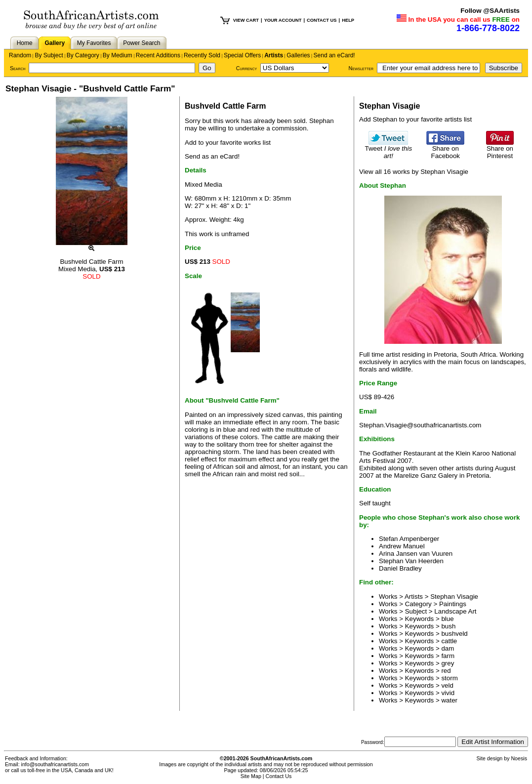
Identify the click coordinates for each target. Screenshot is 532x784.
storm (449, 678)
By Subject (49, 55)
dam (448, 648)
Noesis (519, 758)
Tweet (389, 149)
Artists (274, 55)
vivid (448, 693)
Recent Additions (158, 55)
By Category (83, 55)
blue (447, 619)
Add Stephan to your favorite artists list (415, 119)
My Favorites (94, 43)
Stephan (322, 121)
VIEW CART (246, 20)
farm (448, 656)
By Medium (118, 55)
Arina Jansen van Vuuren (416, 554)
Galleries (298, 55)
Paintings (453, 604)
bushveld (454, 634)
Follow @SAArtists (490, 11)
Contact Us (279, 776)
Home (25, 43)
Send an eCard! (334, 55)
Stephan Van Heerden (411, 561)
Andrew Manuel (402, 546)
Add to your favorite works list (228, 143)
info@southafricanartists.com (55, 764)
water (449, 700)
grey (448, 663)
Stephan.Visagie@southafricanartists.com (420, 425)
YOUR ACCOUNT (283, 20)
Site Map (251, 776)
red (446, 671)
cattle (449, 641)
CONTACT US (322, 20)
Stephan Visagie (454, 597)
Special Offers (242, 55)
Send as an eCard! (212, 156)
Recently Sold (202, 55)
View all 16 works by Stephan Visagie (414, 172)
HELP (348, 20)
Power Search (142, 43)
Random (20, 55)
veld (447, 685)
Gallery (55, 43)
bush (448, 626)
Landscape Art (455, 611)
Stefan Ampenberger (409, 539)
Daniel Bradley (400, 568)
